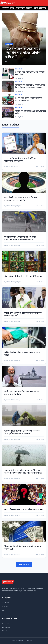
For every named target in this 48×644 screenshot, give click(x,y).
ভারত (12, 8)
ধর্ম (3, 610)
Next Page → (24, 564)
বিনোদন (29, 8)
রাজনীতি (43, 8)
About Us (5, 623)
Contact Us (6, 627)
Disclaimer (6, 631)
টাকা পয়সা (5, 603)
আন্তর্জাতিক (20, 8)
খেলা (36, 8)
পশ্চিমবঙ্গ (5, 8)
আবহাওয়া (5, 606)
